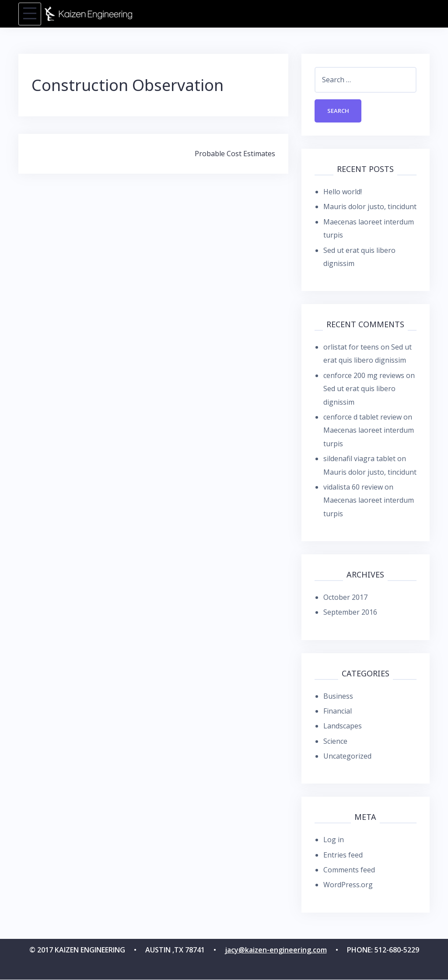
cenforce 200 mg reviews (364, 376)
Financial (338, 711)
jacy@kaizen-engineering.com (276, 950)
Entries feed (343, 855)
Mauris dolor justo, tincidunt (370, 207)
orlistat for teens (351, 347)
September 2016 (350, 613)
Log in (334, 840)
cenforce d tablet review (362, 417)
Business (338, 696)
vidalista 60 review (353, 487)
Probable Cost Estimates (235, 154)
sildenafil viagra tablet (359, 459)
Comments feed (349, 870)
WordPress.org (348, 885)
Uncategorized (347, 756)
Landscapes (343, 726)
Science (335, 742)
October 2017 (345, 598)
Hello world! (343, 192)
